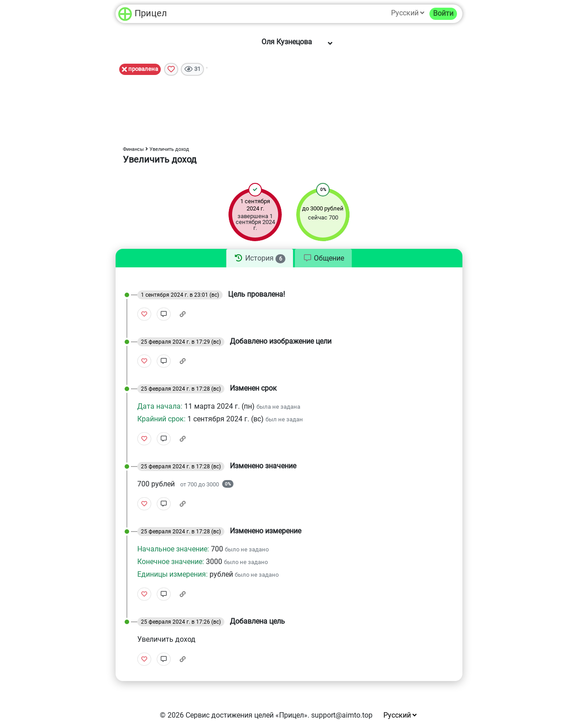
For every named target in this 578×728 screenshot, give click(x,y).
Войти (443, 13)
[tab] (260, 258)
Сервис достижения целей (230, 715)
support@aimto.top (342, 715)
